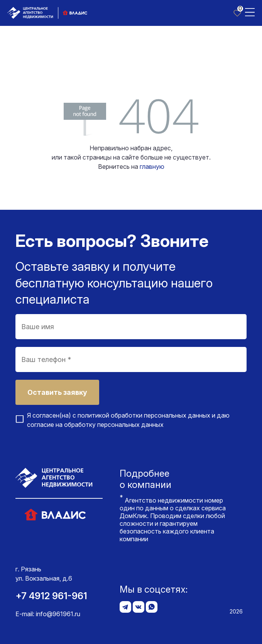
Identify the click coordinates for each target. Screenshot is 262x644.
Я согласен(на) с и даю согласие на (128, 420)
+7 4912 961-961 (51, 596)
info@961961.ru (58, 614)
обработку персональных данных (114, 425)
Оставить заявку (57, 392)
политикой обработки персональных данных (144, 415)
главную (152, 167)
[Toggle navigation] (250, 12)
